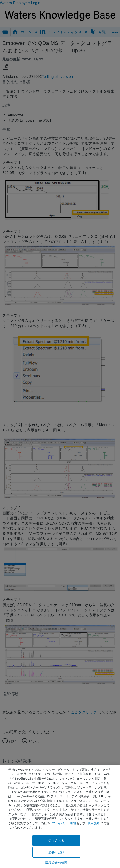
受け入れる (56, 841)
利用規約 (93, 823)
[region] (60, 817)
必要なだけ (56, 852)
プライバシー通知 (64, 823)
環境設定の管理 (56, 863)
